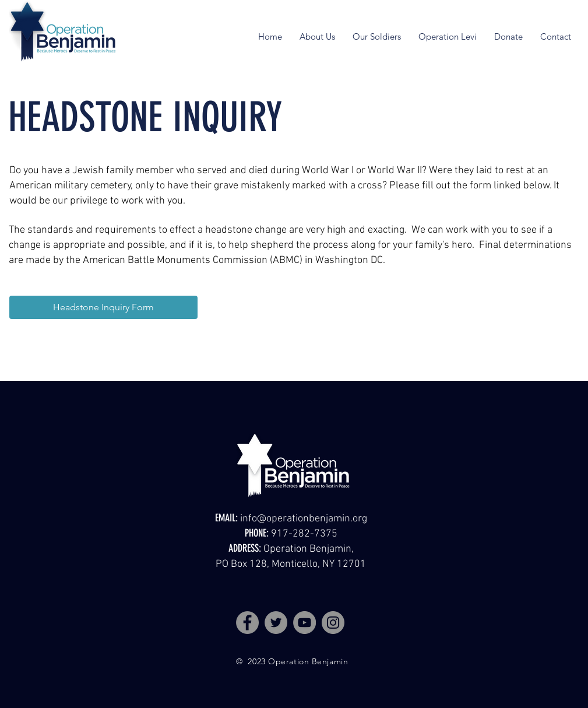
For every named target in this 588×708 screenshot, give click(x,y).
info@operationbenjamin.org (304, 519)
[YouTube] (304, 623)
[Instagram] (333, 623)
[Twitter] (276, 623)
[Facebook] (247, 623)
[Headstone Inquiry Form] (103, 307)
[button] (317, 37)
